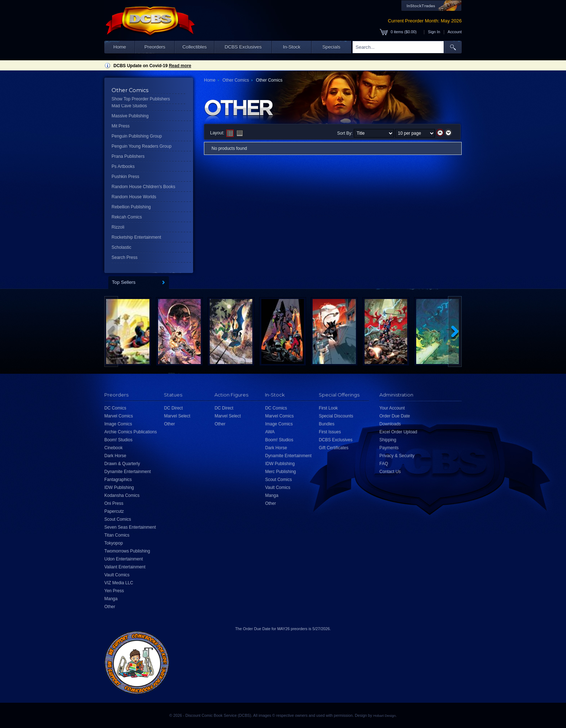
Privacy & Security (397, 456)
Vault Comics (117, 575)
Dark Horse (115, 456)
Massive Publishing (130, 116)
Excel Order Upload (398, 432)
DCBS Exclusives (243, 47)
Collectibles (194, 47)
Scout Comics (118, 519)
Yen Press (114, 591)
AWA (270, 432)
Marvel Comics (119, 416)
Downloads (390, 424)
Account (455, 32)
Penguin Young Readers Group (141, 146)
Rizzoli (118, 227)
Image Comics (118, 424)
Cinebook (114, 448)
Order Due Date (395, 416)
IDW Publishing (119, 487)
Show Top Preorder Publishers (141, 99)
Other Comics (236, 80)
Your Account (392, 408)
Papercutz (114, 511)
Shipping (388, 440)
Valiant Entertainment (125, 567)
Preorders (155, 47)
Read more (180, 66)
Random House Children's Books (143, 187)
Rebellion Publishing (131, 207)
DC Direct (173, 408)
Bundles (326, 424)
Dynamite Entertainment (128, 472)
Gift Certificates (334, 448)
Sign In (434, 32)
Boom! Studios (118, 440)
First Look (328, 408)
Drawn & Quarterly (122, 464)
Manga (111, 599)
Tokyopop (114, 543)
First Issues (330, 432)
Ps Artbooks (123, 166)
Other (110, 607)
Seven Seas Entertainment (130, 527)
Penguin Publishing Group (137, 136)
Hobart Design (384, 716)
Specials (331, 47)
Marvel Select (177, 416)
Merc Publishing (280, 472)
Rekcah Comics (127, 217)
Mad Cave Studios (129, 106)
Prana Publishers (128, 156)
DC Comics (115, 408)
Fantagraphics (118, 480)
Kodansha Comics (122, 495)
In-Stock (292, 47)
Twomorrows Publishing (127, 551)
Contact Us (390, 472)
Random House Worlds (134, 197)
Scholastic (121, 247)
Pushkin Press (125, 177)
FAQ (384, 464)
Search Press (125, 257)
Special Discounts (336, 416)
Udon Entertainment (124, 559)
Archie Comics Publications (130, 432)
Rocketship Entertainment (136, 237)
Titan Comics (117, 535)
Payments (389, 448)
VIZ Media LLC (119, 583)
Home (120, 47)
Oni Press (114, 503)
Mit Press (121, 126)
